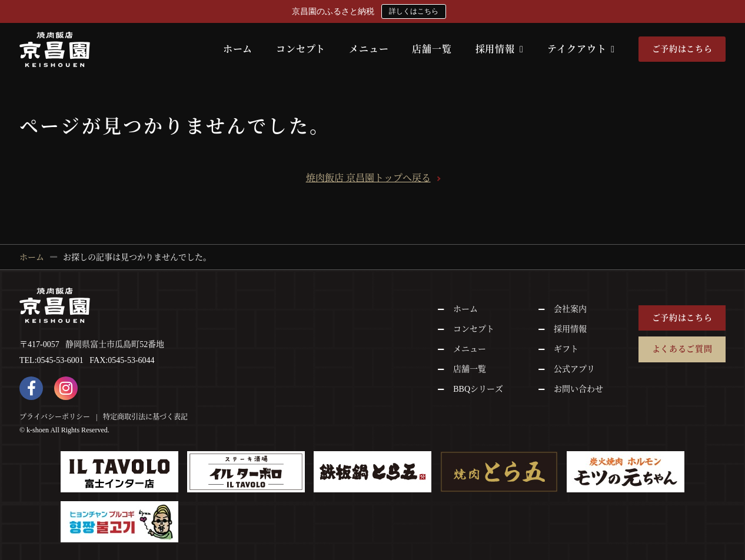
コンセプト (301, 49)
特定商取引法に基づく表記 (145, 416)
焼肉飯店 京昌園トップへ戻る (368, 178)
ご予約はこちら (682, 49)
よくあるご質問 (682, 349)
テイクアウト (581, 49)
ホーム (238, 49)
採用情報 (500, 49)
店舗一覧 (432, 49)
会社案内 (570, 309)
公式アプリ (574, 369)
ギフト (566, 349)
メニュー (369, 49)
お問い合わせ (578, 389)
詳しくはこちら (414, 11)
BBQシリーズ (478, 389)
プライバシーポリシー (55, 416)
